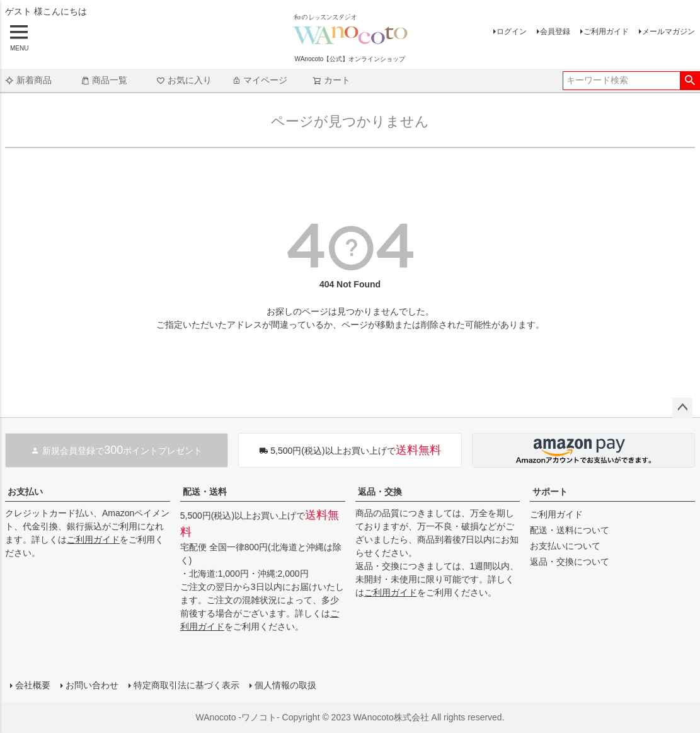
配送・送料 (205, 492)
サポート (550, 492)
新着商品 (28, 80)
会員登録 (555, 32)
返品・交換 (380, 492)
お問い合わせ (92, 685)
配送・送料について (570, 530)
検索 (690, 81)
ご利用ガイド (606, 32)
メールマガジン (668, 32)
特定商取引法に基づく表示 (186, 685)
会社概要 (33, 685)
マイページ (260, 80)
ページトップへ (682, 408)
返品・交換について (570, 562)
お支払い (25, 492)
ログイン (512, 32)
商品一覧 (104, 80)
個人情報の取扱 (285, 685)
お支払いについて (565, 546)
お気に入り (184, 80)
